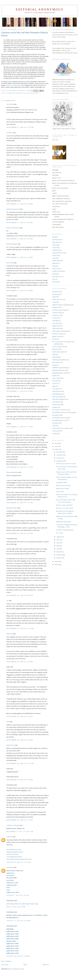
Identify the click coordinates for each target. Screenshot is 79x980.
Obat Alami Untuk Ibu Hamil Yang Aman (19, 859)
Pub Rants (55, 266)
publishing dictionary (59, 370)
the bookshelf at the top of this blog (63, 412)
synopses (55, 407)
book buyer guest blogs (59, 310)
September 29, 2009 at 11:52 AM (20, 763)
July (58, 540)
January (59, 558)
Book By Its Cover (58, 276)
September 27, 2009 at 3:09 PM (20, 239)
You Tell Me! (60, 492)
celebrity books (57, 313)
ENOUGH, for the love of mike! (66, 464)
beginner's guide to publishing (61, 305)
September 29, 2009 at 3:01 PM (20, 780)
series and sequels (58, 397)
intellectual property (58, 352)
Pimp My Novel (57, 242)
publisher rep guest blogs (60, 368)
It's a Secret (59, 533)
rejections (55, 381)
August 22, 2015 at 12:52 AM (19, 862)
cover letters (56, 323)
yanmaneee (10, 867)
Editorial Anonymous (40, 9)
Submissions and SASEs (63, 522)
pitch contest (56, 362)
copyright (55, 321)
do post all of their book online (15, 85)
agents (54, 297)
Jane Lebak (10, 263)
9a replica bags (34, 904)
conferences (56, 315)
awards (54, 302)
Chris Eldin (10, 104)
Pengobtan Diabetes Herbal (15, 852)
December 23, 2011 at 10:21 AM (20, 831)
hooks (54, 339)
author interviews (58, 299)
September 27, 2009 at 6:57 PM (20, 391)
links (54, 354)
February (59, 555)
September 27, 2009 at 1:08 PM (20, 204)
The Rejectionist (57, 240)
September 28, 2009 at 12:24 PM (20, 628)
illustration (56, 349)
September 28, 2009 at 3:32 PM (20, 716)
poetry (54, 365)
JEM (8, 722)
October (59, 458)
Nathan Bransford (58, 261)
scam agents (56, 389)
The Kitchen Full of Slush (60, 418)
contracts (55, 318)
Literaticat (9, 133)
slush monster (56, 402)
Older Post (46, 965)
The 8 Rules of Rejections (60, 410)
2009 (56, 449)
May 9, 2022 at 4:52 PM (16, 907)
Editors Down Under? (63, 488)
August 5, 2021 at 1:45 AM (18, 895)
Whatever (55, 237)
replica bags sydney (12, 904)
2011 (56, 443)
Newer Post (5, 965)
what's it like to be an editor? (61, 428)
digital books (56, 326)
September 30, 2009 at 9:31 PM (20, 820)
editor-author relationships (60, 331)
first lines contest (57, 334)
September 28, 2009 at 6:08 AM (20, 533)
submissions (56, 405)
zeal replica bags (24, 904)
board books (56, 307)
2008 (56, 561)
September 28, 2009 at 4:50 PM (20, 740)
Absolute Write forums (59, 253)
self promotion (33, 93)
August (59, 537)
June (58, 543)
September (60, 461)
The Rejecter (56, 282)
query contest (56, 378)
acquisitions (56, 292)
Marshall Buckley (12, 508)
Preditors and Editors (59, 271)
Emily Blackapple (12, 244)
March (59, 552)
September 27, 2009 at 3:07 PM (20, 222)
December (60, 452)
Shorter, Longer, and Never (64, 505)
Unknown (9, 837)
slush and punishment (59, 399)
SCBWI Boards (57, 250)
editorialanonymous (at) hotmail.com (63, 35)
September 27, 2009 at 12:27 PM (20, 127)
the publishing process (59, 420)
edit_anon (55, 140)
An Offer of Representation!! (65, 530)
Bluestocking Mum (12, 472)
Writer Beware (57, 269)
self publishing (57, 394)
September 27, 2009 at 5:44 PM (20, 291)
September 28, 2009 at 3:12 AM (20, 503)
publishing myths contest (60, 373)
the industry (56, 415)
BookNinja (56, 274)
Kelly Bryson (10, 745)
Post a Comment (6, 961)
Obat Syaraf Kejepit (12, 854)
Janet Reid (55, 258)
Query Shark (56, 255)
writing (54, 433)
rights (54, 386)
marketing (55, 357)
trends (54, 426)
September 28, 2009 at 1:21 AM (20, 467)
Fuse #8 (55, 279)
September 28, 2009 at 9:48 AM (20, 595)
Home (25, 965)
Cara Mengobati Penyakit (14, 857)
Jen (7, 601)
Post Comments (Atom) (17, 969)
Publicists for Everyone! (63, 485)
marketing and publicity (17, 93)
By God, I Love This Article (64, 508)
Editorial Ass (56, 263)
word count (56, 431)
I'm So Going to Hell (59, 346)
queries (54, 376)
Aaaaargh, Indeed (61, 482)
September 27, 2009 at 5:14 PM (20, 257)
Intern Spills (56, 245)
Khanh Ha (9, 634)
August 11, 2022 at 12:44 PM (18, 921)
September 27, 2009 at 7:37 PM (20, 427)
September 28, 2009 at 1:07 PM (20, 662)
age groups (56, 294)
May (58, 546)
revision (55, 383)
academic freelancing (13, 825)
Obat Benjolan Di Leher (14, 849)
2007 (56, 564)
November (60, 455)
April (58, 549)
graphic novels (57, 336)
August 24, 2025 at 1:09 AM (18, 956)
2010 (56, 446)
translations (56, 423)
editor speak (56, 328)
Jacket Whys (56, 248)
